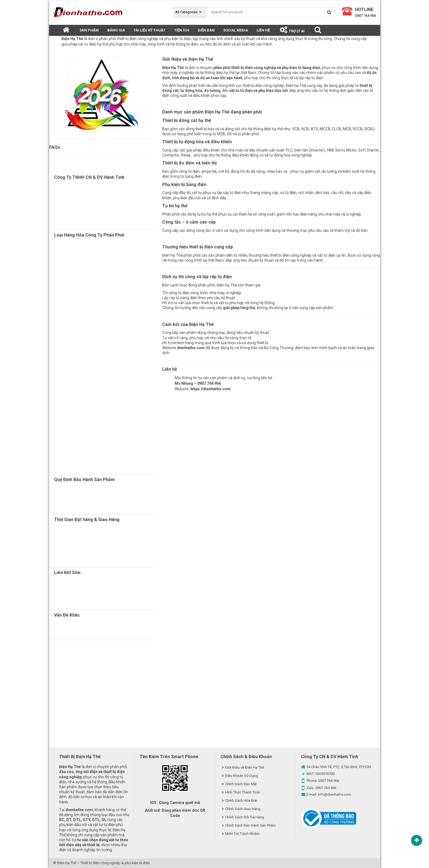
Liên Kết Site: (68, 573)
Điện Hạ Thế (67, 863)
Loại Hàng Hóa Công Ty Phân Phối (89, 235)
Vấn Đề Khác (67, 615)
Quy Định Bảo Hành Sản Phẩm (84, 480)
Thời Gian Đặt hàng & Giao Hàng (87, 520)
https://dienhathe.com (210, 389)
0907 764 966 (366, 16)
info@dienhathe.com (335, 794)
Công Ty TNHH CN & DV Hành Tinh (89, 177)
